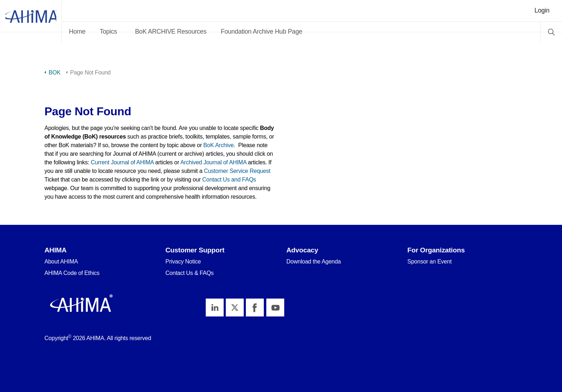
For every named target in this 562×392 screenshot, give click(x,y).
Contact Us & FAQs (190, 273)
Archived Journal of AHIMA (213, 162)
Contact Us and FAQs (229, 180)
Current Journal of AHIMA (122, 162)
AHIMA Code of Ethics (72, 273)
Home (109, 32)
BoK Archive (218, 145)
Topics (140, 32)
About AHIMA (61, 262)
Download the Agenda (314, 262)
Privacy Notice (183, 262)
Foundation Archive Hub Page (293, 32)
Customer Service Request (237, 171)
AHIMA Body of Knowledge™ (47, 21)
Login (542, 10)
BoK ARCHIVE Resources (202, 32)
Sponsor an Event (430, 262)
